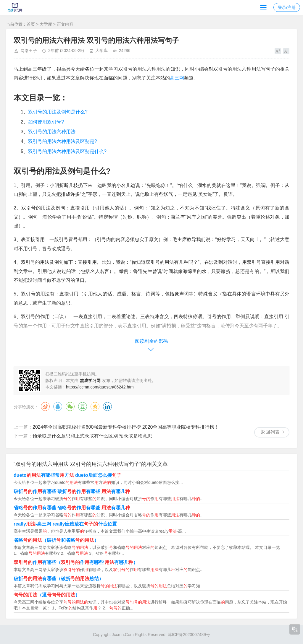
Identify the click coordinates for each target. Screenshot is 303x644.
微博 (45, 406)
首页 (31, 24)
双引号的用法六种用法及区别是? (63, 141)
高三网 (177, 78)
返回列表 (270, 432)
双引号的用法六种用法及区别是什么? (67, 151)
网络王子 (29, 51)
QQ (58, 406)
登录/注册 (287, 7)
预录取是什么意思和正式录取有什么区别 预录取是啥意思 (92, 436)
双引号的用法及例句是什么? (58, 112)
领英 (107, 406)
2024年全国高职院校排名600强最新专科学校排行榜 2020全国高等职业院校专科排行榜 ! (125, 427)
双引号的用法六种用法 (52, 132)
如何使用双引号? (46, 122)
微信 (70, 406)
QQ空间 (95, 406)
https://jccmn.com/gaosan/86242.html (100, 387)
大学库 (46, 24)
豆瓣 (83, 406)
